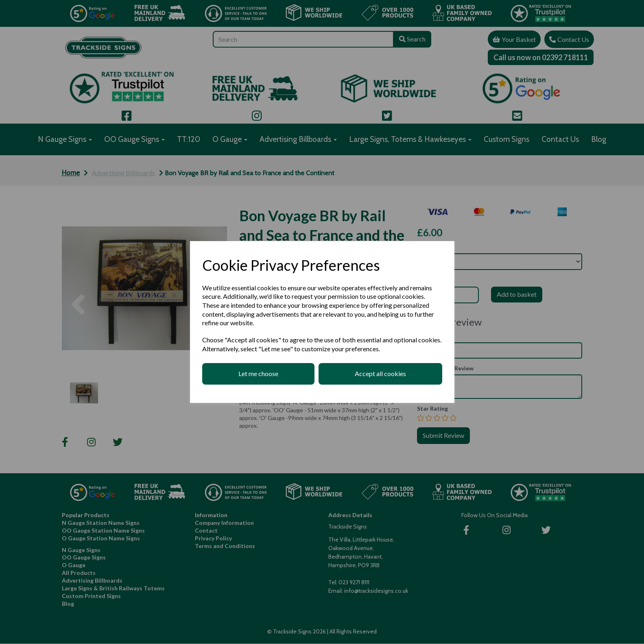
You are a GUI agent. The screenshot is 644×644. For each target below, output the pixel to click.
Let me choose (258, 373)
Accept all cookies (380, 373)
